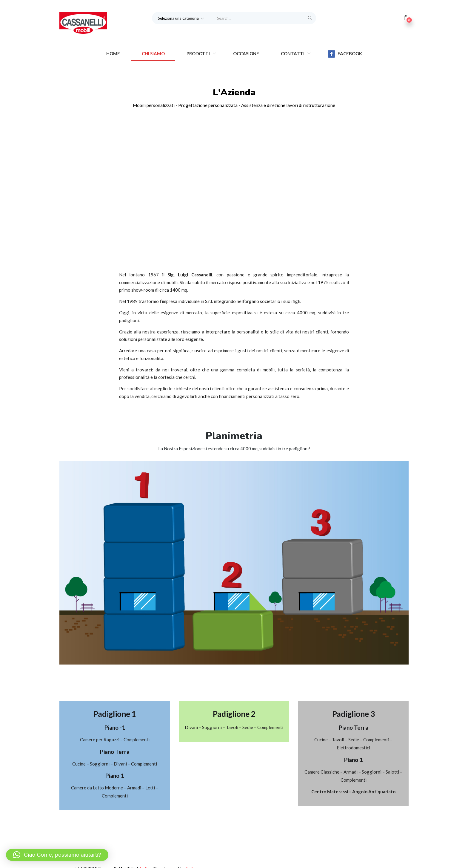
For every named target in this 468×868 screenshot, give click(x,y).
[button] (181, 18)
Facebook (345, 54)
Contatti (293, 53)
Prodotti (199, 53)
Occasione (246, 53)
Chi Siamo (153, 53)
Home (113, 53)
